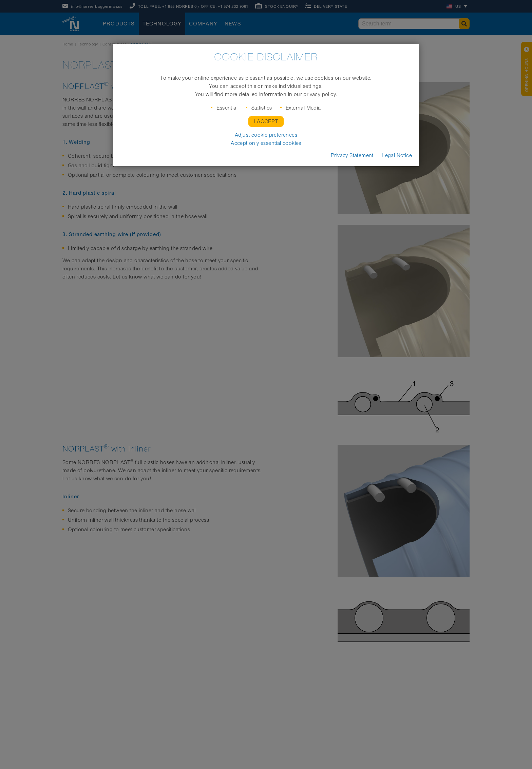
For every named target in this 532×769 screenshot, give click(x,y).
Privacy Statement (352, 155)
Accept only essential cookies (266, 143)
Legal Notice (397, 155)
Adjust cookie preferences (266, 135)
